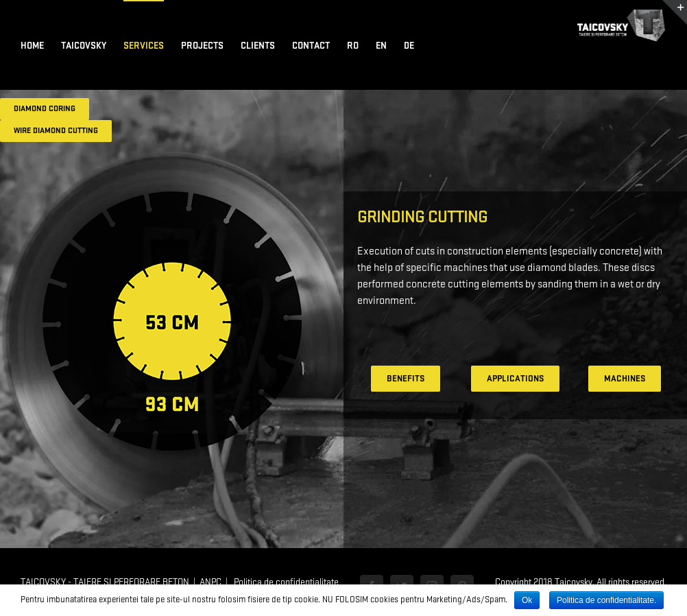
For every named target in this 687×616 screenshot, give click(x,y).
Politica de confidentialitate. (606, 600)
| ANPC (205, 582)
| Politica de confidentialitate (280, 582)
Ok (527, 600)
